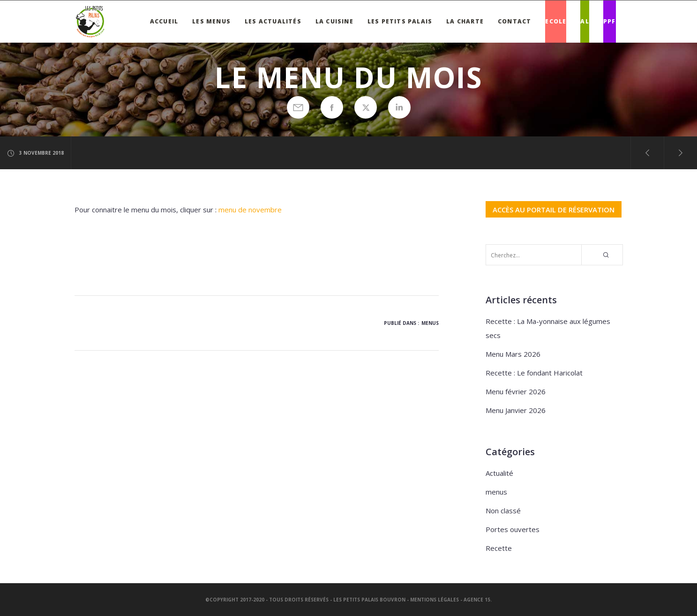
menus (430, 323)
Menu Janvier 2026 (516, 410)
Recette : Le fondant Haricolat (534, 373)
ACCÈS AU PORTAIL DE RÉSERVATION (554, 209)
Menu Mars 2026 (513, 354)
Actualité (499, 473)
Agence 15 (477, 600)
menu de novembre (250, 210)
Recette (499, 548)
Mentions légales (435, 600)
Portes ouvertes (513, 529)
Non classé (503, 511)
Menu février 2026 (516, 391)
